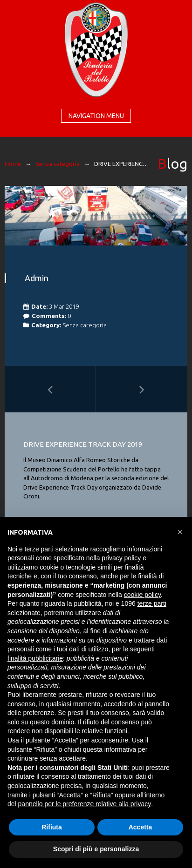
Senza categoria (58, 164)
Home (13, 164)
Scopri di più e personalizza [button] (96, 849)
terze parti (152, 603)
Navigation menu (96, 116)
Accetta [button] (141, 827)
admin (37, 278)
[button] (180, 532)
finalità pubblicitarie (35, 658)
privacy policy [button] (121, 558)
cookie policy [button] (142, 595)
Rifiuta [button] (52, 827)
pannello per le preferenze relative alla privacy (85, 804)
